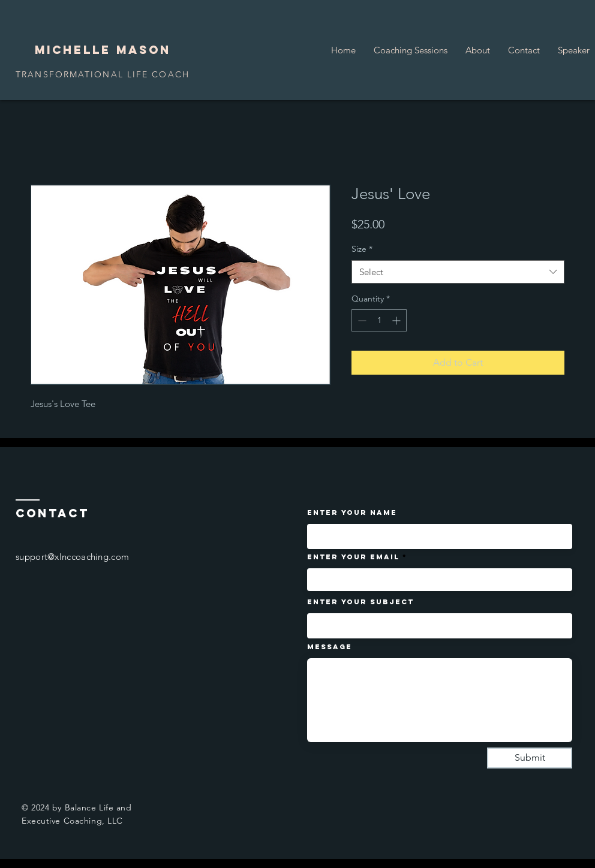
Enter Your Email (353, 557)
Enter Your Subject (360, 602)
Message (330, 647)
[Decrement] (361, 320)
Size (362, 249)
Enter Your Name (352, 513)
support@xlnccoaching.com (72, 557)
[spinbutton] (379, 320)
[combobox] (458, 272)
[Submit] (530, 758)
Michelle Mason (103, 50)
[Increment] (397, 320)
